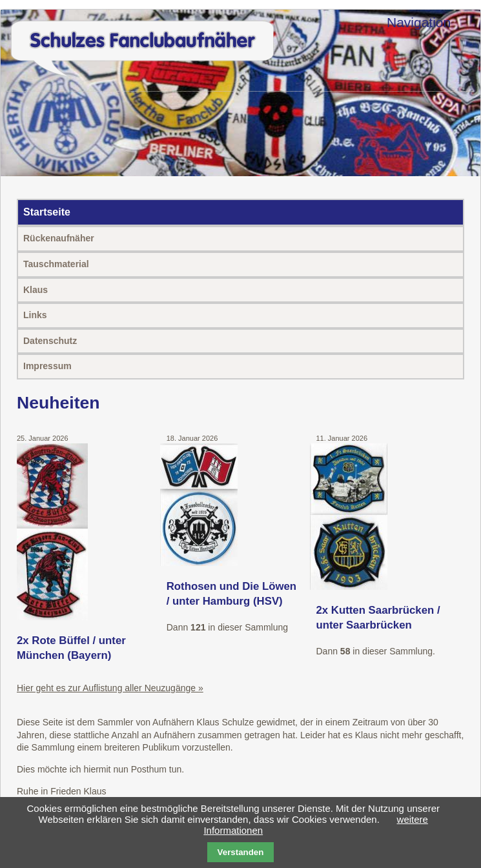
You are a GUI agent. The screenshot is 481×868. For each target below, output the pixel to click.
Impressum (47, 366)
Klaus (36, 290)
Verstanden (241, 852)
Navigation (419, 22)
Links (35, 315)
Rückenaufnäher (59, 238)
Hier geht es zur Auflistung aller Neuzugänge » (110, 688)
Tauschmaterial (56, 264)
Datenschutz (50, 341)
